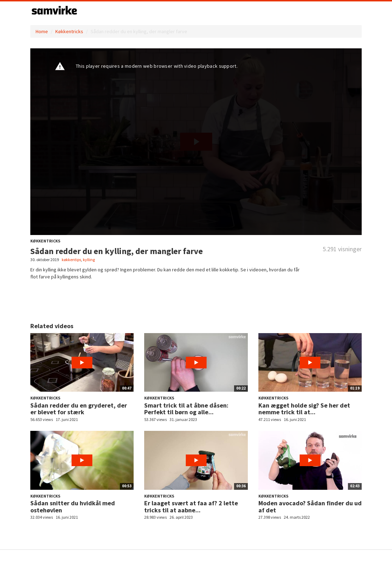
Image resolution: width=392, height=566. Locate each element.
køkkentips (71, 260)
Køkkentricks (69, 31)
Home (42, 31)
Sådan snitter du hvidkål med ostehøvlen (73, 507)
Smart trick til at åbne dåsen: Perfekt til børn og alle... (186, 409)
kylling (89, 260)
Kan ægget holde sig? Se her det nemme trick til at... (304, 409)
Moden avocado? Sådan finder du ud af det (310, 507)
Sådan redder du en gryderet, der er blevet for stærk (79, 409)
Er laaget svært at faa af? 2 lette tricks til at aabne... (191, 507)
